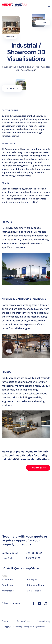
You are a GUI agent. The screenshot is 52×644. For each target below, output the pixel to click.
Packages (32, 579)
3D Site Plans (34, 591)
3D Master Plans (35, 585)
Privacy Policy (43, 621)
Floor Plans (7, 585)
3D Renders (7, 579)
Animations (8, 591)
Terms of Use (23, 621)
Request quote (38, 468)
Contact (6, 621)
